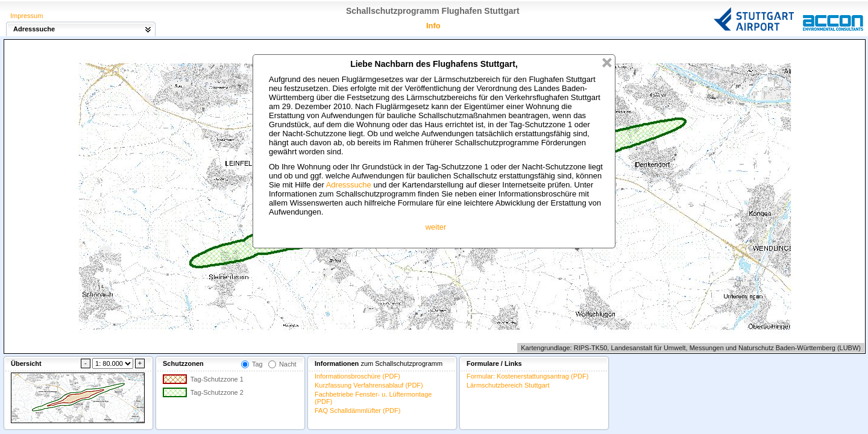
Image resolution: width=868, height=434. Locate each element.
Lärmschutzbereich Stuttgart (508, 385)
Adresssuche (349, 185)
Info (433, 26)
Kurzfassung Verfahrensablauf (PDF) (369, 385)
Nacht (288, 364)
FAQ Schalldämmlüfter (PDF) (357, 410)
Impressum (27, 16)
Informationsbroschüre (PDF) (357, 376)
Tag (257, 364)
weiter (436, 227)
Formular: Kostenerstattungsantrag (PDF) (527, 376)
